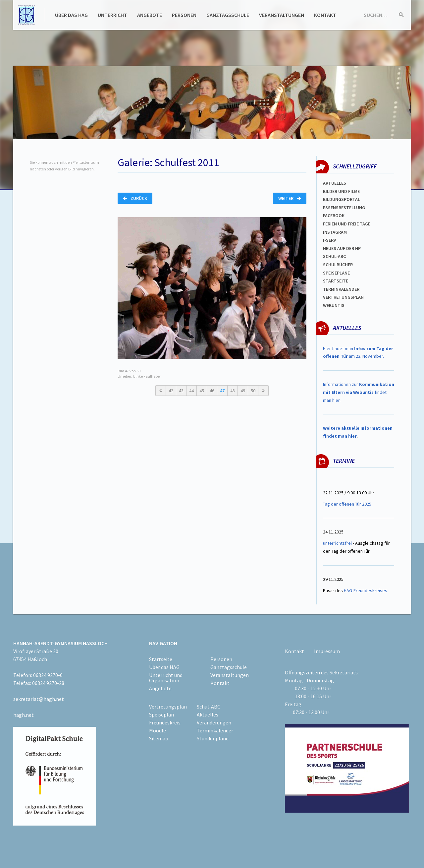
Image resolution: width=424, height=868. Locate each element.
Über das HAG (71, 15)
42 (171, 391)
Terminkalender (341, 289)
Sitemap (159, 738)
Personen (184, 15)
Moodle (158, 730)
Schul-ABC (209, 707)
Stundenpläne (213, 738)
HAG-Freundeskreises (366, 590)
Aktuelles (335, 183)
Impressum (327, 651)
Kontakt (325, 15)
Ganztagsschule (228, 15)
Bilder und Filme (341, 191)
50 (253, 391)
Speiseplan (161, 714)
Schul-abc (334, 256)
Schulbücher (338, 265)
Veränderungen (214, 722)
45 (202, 391)
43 (181, 391)
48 (233, 391)
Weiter (290, 198)
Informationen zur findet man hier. (359, 392)
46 (212, 391)
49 (243, 391)
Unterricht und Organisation (166, 678)
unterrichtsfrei (337, 543)
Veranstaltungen (282, 15)
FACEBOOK (334, 216)
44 (191, 391)
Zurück (135, 198)
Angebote (150, 15)
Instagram (335, 232)
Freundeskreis (165, 722)
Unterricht (112, 15)
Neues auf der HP (342, 248)
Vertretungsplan (168, 707)
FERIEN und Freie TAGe (347, 224)
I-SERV (330, 240)
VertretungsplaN (343, 297)
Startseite (336, 281)
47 (222, 391)
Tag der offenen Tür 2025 (347, 504)
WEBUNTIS (334, 305)
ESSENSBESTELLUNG (344, 208)
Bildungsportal (342, 199)
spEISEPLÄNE (336, 273)
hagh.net (24, 715)
